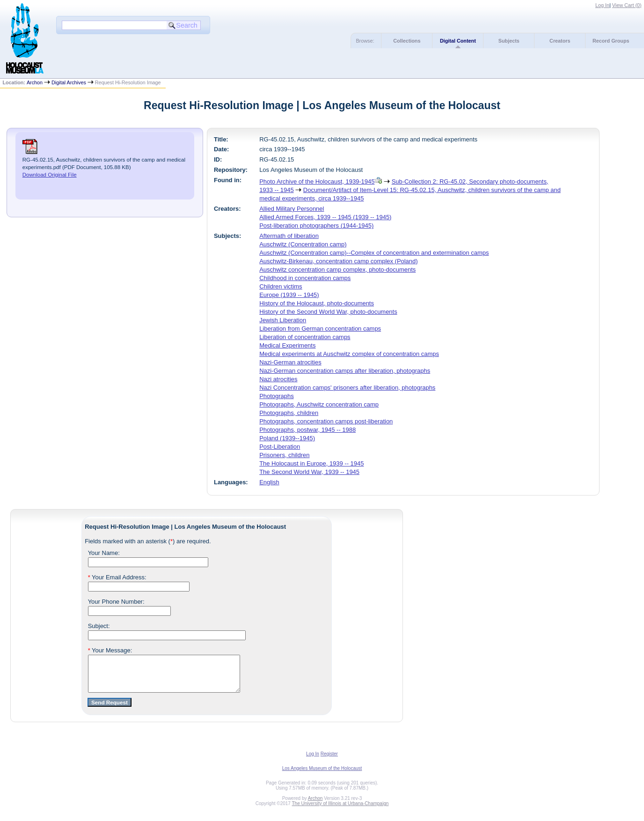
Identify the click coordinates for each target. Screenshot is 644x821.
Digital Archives (69, 82)
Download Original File (50, 175)
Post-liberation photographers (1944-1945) (316, 226)
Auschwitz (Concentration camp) (303, 244)
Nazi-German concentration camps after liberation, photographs (345, 371)
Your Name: (104, 553)
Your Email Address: (117, 577)
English (269, 482)
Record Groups (611, 41)
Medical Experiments (287, 345)
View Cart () (627, 5)
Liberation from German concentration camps (320, 329)
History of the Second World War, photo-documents (328, 312)
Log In (602, 5)
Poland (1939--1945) (287, 438)
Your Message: (110, 650)
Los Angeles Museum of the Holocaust (322, 775)
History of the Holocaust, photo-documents (317, 303)
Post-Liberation (280, 447)
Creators (560, 41)
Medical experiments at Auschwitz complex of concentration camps (349, 354)
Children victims (281, 286)
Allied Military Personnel (292, 209)
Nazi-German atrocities (290, 362)
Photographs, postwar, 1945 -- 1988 (307, 430)
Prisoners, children (284, 455)
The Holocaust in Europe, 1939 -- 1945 (311, 463)
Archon (35, 82)
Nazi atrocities (278, 379)
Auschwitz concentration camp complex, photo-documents (337, 270)
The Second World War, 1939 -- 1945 (309, 472)
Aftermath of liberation (289, 236)
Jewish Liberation (283, 320)
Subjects (509, 41)
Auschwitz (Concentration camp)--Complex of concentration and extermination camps (374, 253)
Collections (407, 41)
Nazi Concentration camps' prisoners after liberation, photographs (347, 388)
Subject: (99, 626)
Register (329, 761)
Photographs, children (289, 413)
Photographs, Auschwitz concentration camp (319, 404)
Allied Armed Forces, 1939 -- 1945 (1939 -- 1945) (325, 217)
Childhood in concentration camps (305, 278)
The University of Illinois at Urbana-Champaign (340, 810)
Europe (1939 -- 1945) (289, 295)
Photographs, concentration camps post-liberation (326, 421)
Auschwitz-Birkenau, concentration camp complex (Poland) (338, 261)
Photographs (276, 396)
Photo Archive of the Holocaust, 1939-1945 (317, 181)
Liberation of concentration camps (305, 337)
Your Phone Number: (116, 602)
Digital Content (458, 41)
